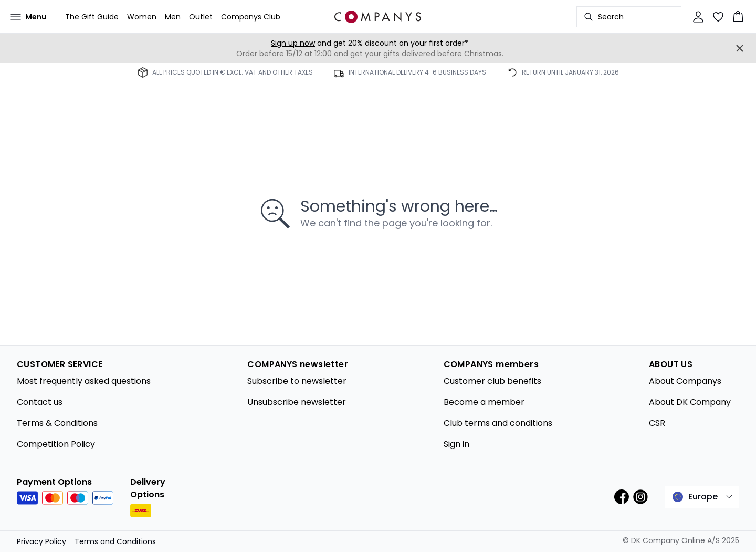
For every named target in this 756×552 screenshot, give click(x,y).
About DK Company (690, 402)
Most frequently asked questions (84, 381)
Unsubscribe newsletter (297, 402)
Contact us (40, 402)
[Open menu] (28, 17)
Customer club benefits (492, 381)
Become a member (484, 402)
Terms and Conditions (115, 541)
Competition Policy (56, 444)
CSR (657, 423)
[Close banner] (740, 48)
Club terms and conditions (498, 423)
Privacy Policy (41, 541)
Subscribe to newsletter (297, 381)
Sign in (456, 444)
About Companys (685, 381)
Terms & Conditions (57, 423)
